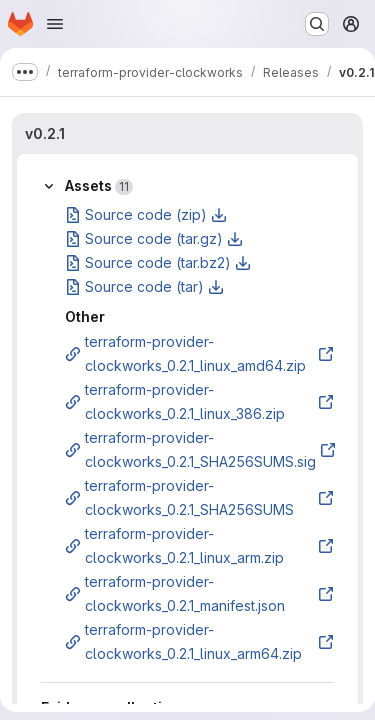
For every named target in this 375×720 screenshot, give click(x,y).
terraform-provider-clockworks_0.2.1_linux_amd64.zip (199, 353)
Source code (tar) (144, 286)
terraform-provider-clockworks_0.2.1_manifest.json (199, 593)
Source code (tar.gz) (154, 238)
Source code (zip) (146, 214)
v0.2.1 (45, 133)
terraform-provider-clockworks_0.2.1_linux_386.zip (199, 401)
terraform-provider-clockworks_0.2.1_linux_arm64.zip (199, 641)
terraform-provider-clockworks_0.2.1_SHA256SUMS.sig (200, 449)
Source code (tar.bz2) (158, 262)
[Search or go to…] (317, 24)
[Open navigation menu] (55, 24)
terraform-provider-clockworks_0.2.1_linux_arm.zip (199, 545)
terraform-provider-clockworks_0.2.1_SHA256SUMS (199, 497)
